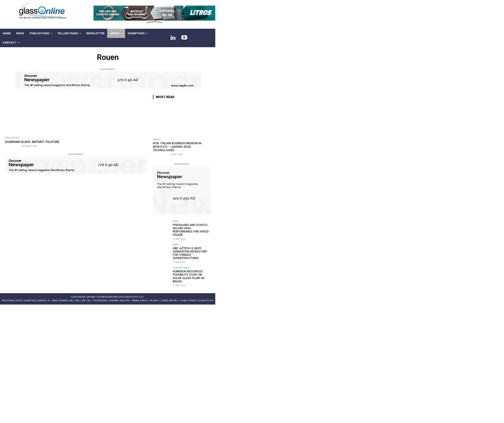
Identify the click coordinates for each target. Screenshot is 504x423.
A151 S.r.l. (139, 296)
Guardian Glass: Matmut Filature (34, 142)
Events (157, 139)
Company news (181, 267)
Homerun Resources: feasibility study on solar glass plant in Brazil (191, 274)
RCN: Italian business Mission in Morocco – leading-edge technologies (177, 147)
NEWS (176, 221)
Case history (12, 138)
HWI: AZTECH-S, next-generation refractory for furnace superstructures (190, 253)
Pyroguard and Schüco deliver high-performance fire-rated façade (190, 230)
